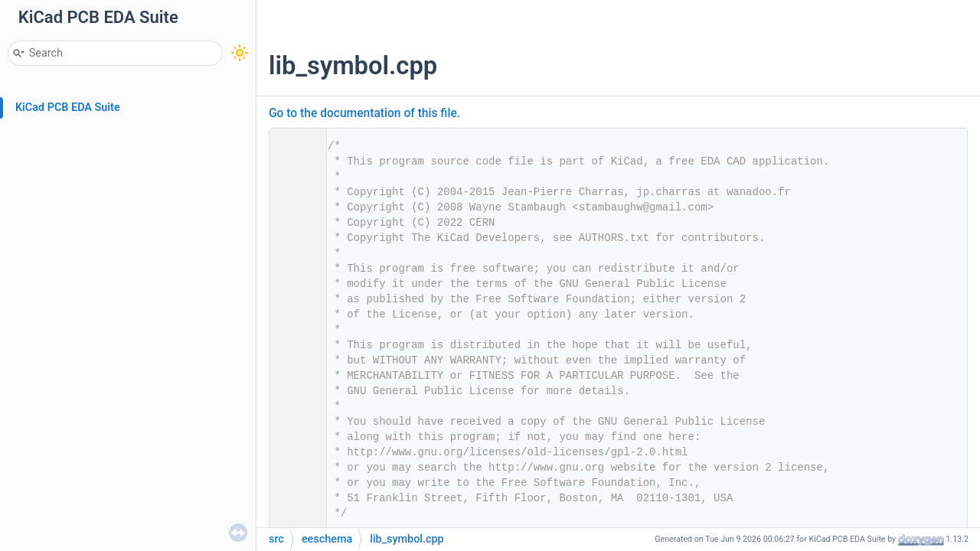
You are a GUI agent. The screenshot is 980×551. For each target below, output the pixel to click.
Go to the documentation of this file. (364, 113)
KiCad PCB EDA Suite (68, 108)
